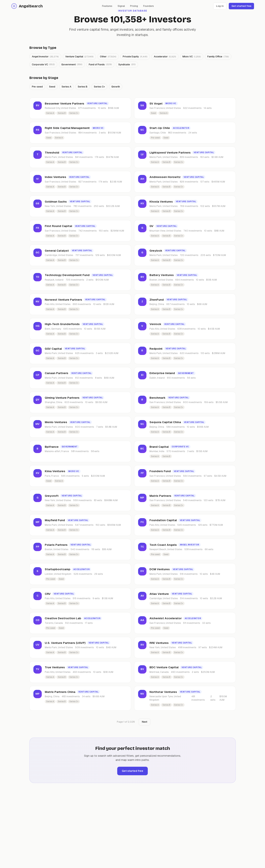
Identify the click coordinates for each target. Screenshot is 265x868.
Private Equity (135, 57)
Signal (121, 6)
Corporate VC (43, 64)
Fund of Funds (100, 64)
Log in (220, 6)
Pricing (134, 6)
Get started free (241, 6)
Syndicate (127, 64)
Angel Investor (45, 57)
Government (72, 64)
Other (108, 57)
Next (145, 722)
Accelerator (165, 57)
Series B (83, 87)
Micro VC (192, 57)
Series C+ (99, 87)
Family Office (218, 57)
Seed (52, 87)
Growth (116, 87)
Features (107, 6)
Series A (66, 87)
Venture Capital (79, 57)
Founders (149, 6)
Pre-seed (37, 87)
